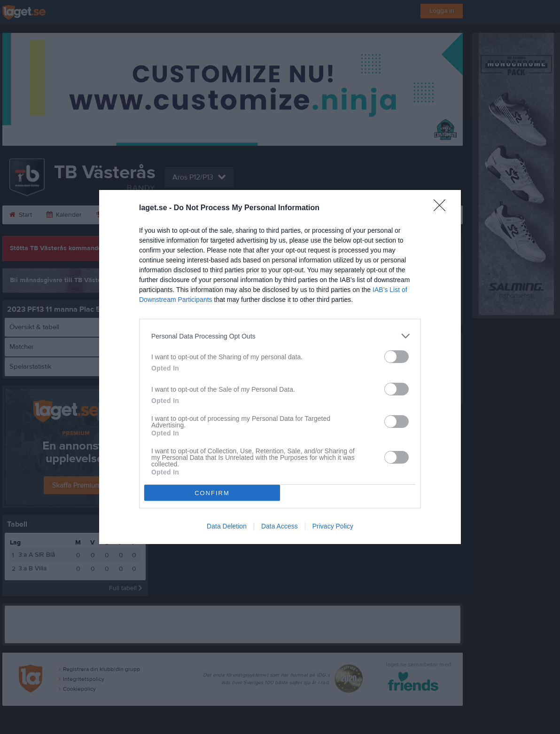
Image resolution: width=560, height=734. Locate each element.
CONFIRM (212, 493)
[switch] (397, 357)
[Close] (443, 208)
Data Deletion (227, 526)
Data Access (280, 526)
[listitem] (280, 336)
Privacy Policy (333, 526)
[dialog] (280, 367)
